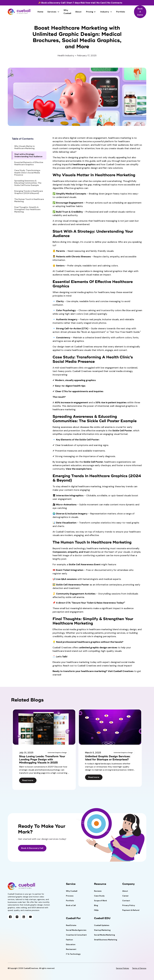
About (78, 12)
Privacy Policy (129, 905)
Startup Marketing (102, 930)
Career (125, 896)
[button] (53, 12)
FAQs (96, 910)
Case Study (99, 896)
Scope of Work (101, 901)
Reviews (98, 891)
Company (128, 884)
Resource (100, 884)
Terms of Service (139, 968)
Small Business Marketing (106, 940)
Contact (126, 901)
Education (71, 944)
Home (40, 12)
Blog (96, 905)
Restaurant (71, 949)
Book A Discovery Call (32, 848)
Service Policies (122, 968)
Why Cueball (67, 12)
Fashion (69, 940)
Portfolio (121, 12)
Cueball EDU (102, 918)
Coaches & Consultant (76, 935)
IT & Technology (73, 954)
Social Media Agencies (76, 930)
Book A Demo (140, 12)
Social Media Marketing (105, 935)
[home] (19, 12)
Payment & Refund (131, 910)
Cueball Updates (102, 925)
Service (71, 884)
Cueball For (73, 918)
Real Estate (71, 925)
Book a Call (71, 905)
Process (70, 896)
